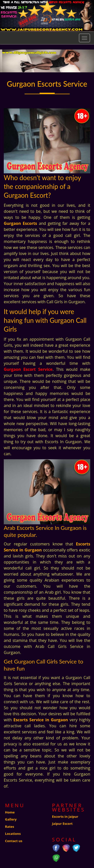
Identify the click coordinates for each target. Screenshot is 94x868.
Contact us (14, 841)
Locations (13, 834)
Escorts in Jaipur (65, 816)
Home (10, 812)
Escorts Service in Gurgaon (41, 720)
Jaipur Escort (62, 824)
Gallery (11, 819)
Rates (10, 827)
